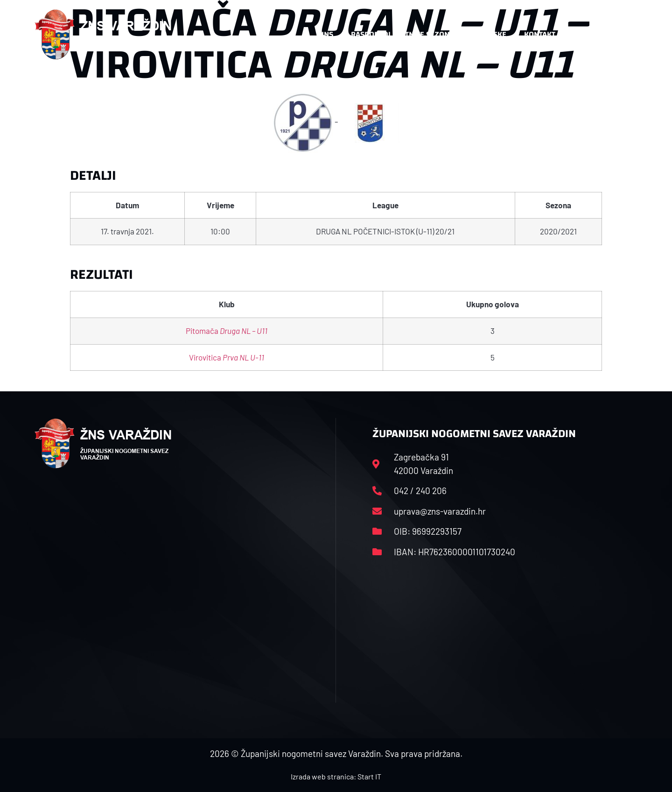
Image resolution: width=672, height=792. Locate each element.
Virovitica (227, 357)
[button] (619, 35)
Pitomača (227, 331)
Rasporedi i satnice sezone (402, 34)
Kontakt (540, 34)
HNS (326, 34)
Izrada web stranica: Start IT (336, 776)
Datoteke (489, 34)
